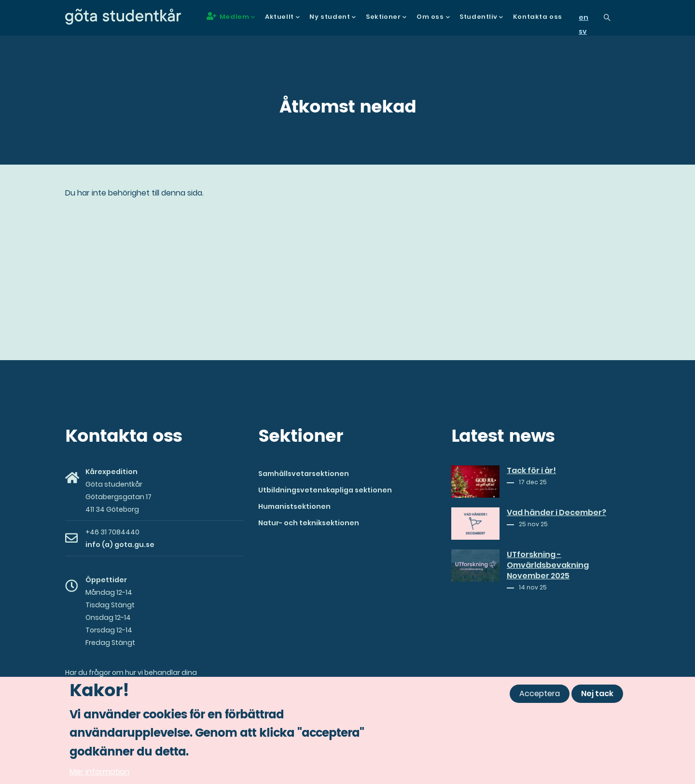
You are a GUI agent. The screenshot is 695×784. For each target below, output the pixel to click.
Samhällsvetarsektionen (304, 474)
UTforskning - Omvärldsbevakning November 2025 (548, 565)
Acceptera (540, 696)
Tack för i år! (531, 471)
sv (583, 31)
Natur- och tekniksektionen (309, 523)
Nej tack (597, 696)
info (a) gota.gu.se (120, 545)
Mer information (99, 775)
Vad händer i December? (556, 513)
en (584, 17)
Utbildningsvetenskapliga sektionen (325, 490)
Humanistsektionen (294, 506)
